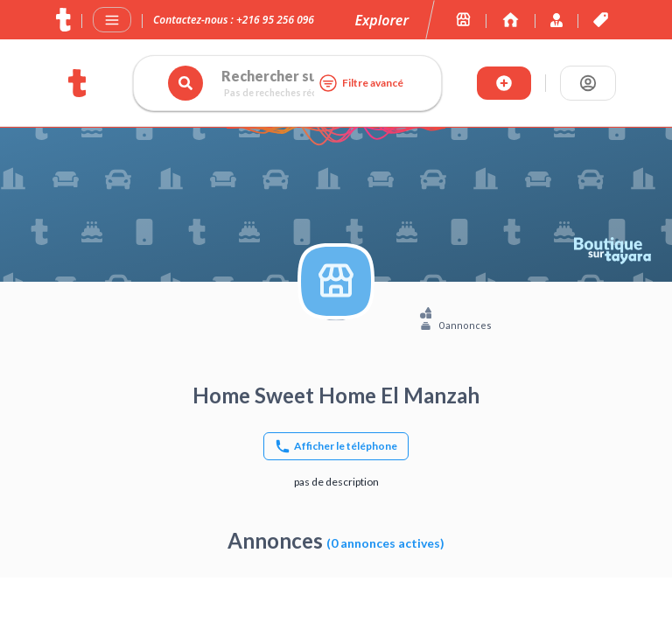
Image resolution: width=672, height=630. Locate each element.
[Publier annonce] (504, 83)
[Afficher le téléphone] (336, 446)
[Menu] (112, 20)
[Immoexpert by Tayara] (511, 20)
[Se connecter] (588, 83)
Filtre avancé (360, 83)
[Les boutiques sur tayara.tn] (463, 20)
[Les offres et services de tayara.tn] (601, 20)
